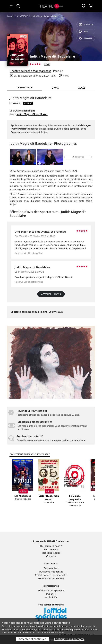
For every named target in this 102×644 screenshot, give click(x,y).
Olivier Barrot (40, 114)
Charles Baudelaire (25, 111)
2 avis (47, 64)
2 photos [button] (78, 157)
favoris (85, 38)
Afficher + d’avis (51, 294)
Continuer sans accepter (69, 639)
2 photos (86, 25)
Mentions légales (51, 553)
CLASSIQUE (15, 103)
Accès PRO (51, 597)
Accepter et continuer (32, 639)
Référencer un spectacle (51, 590)
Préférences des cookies (51, 578)
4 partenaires (24, 629)
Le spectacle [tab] (25, 88)
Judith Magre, (24, 114)
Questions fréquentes (51, 572)
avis (83, 31)
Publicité (51, 594)
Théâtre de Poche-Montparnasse (31, 71)
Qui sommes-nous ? (51, 546)
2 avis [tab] (55, 88)
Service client (51, 568)
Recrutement (51, 549)
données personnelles (55, 575)
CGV (37, 575)
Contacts (51, 556)
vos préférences (76, 629)
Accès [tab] (82, 88)
